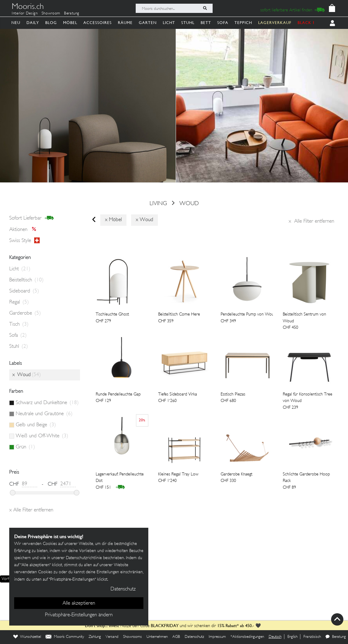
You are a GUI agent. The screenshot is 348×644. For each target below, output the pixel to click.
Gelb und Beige (36, 425)
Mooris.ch (28, 7)
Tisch (19, 324)
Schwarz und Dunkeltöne (47, 403)
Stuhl (188, 23)
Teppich (243, 23)
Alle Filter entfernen (311, 221)
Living (158, 204)
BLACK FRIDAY (313, 23)
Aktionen (24, 230)
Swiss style (24, 241)
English (292, 637)
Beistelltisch (26, 280)
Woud (189, 204)
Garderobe (25, 313)
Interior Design (25, 14)
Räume (125, 23)
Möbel (70, 23)
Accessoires (98, 23)
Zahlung (95, 637)
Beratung (72, 14)
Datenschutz (194, 637)
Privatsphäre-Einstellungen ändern (79, 615)
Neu (16, 23)
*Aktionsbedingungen (247, 637)
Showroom (51, 14)
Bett (206, 23)
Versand (112, 637)
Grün (25, 447)
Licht (169, 23)
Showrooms (132, 637)
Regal (19, 302)
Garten (148, 23)
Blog (51, 23)
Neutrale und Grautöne (44, 414)
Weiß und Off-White (42, 436)
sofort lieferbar (32, 218)
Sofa (223, 23)
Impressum (217, 637)
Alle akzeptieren (79, 603)
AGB (176, 637)
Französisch (312, 637)
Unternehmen (157, 637)
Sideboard (24, 291)
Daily (33, 23)
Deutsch (275, 637)
